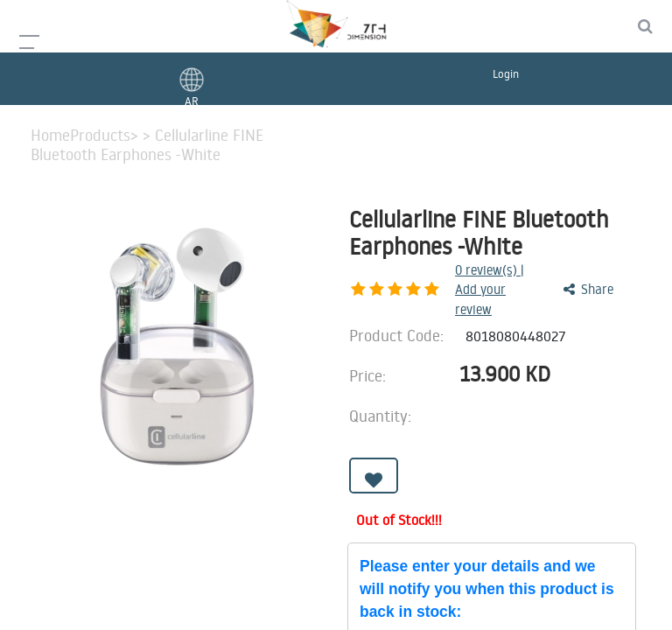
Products (100, 136)
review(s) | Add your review (445, 277)
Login (506, 73)
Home (50, 136)
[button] (374, 450)
